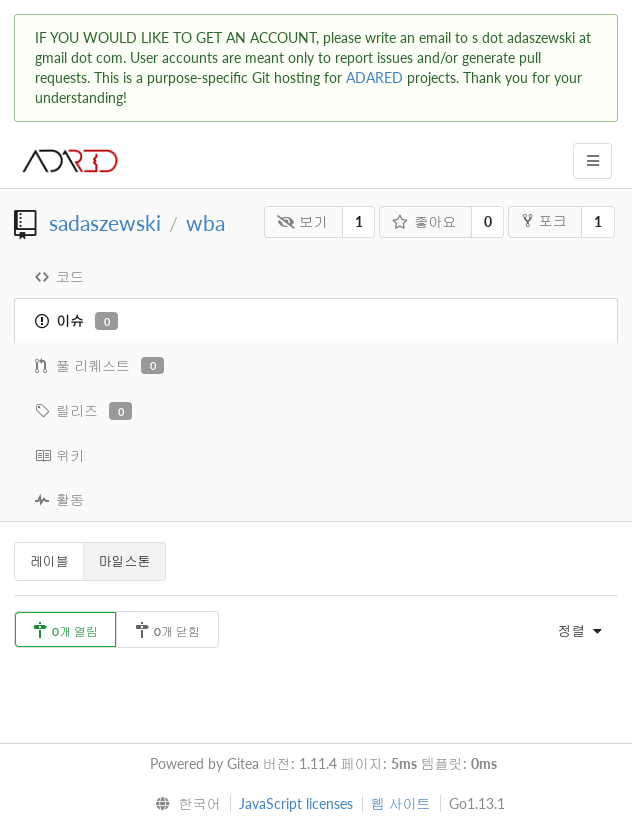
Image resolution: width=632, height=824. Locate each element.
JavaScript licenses (296, 803)
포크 (544, 220)
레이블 (49, 561)
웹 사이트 (401, 803)
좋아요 (424, 221)
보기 (302, 221)
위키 (59, 455)
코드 (59, 276)
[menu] (574, 631)
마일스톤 (125, 561)
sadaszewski (105, 222)
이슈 (76, 321)
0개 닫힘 (167, 630)
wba (205, 222)
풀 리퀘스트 (99, 366)
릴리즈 (83, 411)
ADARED (374, 77)
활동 (59, 499)
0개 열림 (65, 630)
